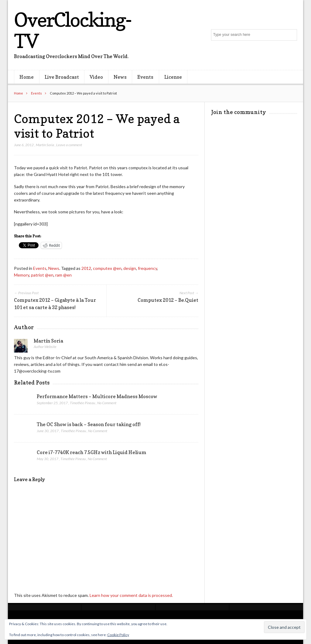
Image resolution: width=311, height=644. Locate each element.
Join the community (239, 112)
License (173, 77)
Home (27, 77)
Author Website (45, 347)
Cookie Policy (118, 635)
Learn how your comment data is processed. (131, 595)
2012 (86, 268)
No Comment (107, 403)
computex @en (107, 268)
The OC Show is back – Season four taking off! (89, 424)
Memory (22, 275)
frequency (147, 268)
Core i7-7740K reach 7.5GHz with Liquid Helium (92, 452)
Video (96, 77)
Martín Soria (45, 145)
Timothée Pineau (82, 403)
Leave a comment (69, 145)
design (130, 268)
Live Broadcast (62, 77)
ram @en (63, 275)
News (120, 77)
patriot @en (42, 275)
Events (145, 77)
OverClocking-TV (72, 30)
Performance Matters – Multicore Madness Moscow (97, 396)
